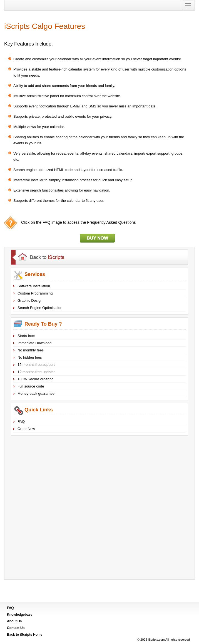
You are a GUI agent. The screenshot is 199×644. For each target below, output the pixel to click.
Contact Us (16, 628)
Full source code (31, 386)
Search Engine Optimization (40, 308)
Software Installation (34, 286)
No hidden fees (30, 357)
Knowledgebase (20, 615)
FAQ (21, 422)
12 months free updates (37, 372)
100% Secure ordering (35, 379)
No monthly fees (31, 350)
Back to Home (25, 635)
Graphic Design (30, 300)
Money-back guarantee (36, 393)
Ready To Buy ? (43, 324)
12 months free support (36, 365)
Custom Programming (35, 293)
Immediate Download (34, 343)
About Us (14, 621)
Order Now (26, 429)
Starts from (26, 336)
